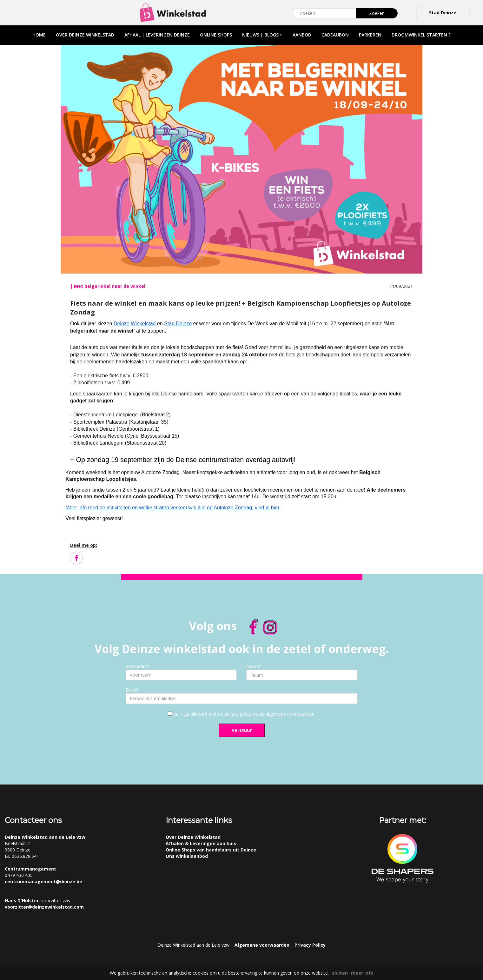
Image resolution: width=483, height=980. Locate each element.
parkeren (370, 35)
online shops (216, 35)
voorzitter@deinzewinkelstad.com (44, 907)
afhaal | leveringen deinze (157, 35)
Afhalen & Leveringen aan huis (201, 843)
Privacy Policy (310, 945)
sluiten (340, 973)
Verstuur (242, 730)
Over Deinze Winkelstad (193, 837)
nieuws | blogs (262, 35)
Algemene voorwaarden (262, 945)
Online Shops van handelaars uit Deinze (211, 850)
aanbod (302, 35)
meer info (362, 973)
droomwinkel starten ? (421, 35)
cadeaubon (335, 35)
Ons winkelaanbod (187, 856)
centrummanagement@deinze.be (43, 881)
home (39, 35)
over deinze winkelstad (85, 35)
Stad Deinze (443, 13)
